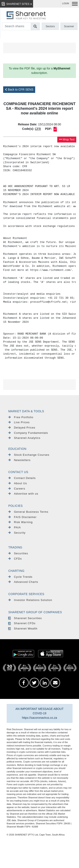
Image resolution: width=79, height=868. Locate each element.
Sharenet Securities (25, 618)
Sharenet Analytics (24, 438)
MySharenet (62, 68)
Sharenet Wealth (23, 629)
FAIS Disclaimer (22, 517)
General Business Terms (28, 512)
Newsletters (19, 460)
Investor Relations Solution (30, 600)
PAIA (14, 527)
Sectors (50, 26)
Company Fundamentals (28, 433)
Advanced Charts (23, 582)
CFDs (15, 559)
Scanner (69, 26)
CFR (38, 129)
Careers (17, 489)
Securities (18, 553)
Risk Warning (20, 522)
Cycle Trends (20, 577)
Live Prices (19, 422)
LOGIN (66, 3)
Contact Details (22, 478)
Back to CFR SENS (19, 90)
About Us (17, 483)
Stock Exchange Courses (29, 455)
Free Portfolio (21, 417)
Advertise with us (23, 494)
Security (17, 533)
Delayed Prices (22, 428)
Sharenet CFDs (22, 623)
